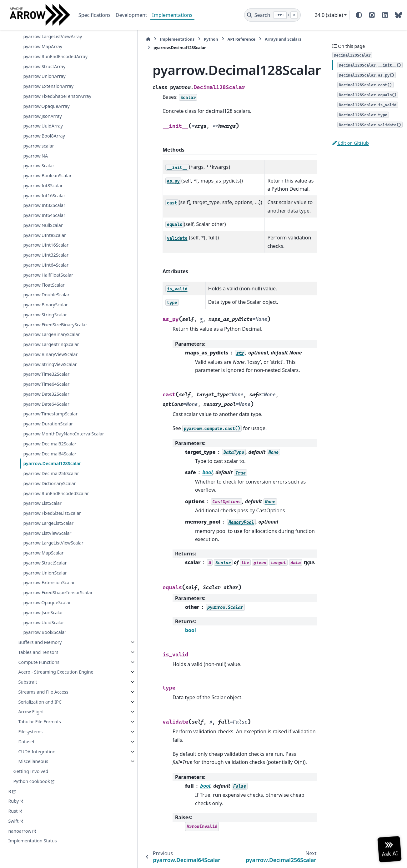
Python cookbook (31, 782)
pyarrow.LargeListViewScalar (53, 536)
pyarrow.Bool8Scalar (45, 625)
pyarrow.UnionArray (44, 62)
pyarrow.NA (35, 141)
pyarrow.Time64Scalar (46, 369)
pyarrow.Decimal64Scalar (50, 447)
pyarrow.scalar (38, 131)
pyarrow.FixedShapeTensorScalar (58, 585)
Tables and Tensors (38, 645)
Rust (13, 811)
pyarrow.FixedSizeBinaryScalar (55, 310)
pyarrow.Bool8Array (44, 121)
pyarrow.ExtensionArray (48, 72)
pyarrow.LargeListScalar (48, 516)
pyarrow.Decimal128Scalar (52, 456)
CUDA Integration (37, 752)
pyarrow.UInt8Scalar (45, 221)
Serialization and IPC (40, 702)
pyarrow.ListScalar (42, 496)
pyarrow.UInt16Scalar (46, 231)
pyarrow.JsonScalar (43, 605)
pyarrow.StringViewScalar (50, 350)
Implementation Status (32, 841)
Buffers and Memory (40, 635)
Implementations (172, 15)
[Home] (113, 39)
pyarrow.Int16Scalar (44, 181)
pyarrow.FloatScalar (44, 270)
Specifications (95, 15)
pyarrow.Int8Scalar (43, 171)
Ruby (13, 801)
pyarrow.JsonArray (42, 101)
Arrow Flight (31, 712)
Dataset (26, 742)
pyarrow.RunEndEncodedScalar (56, 486)
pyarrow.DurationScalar (48, 409)
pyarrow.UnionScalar (45, 566)
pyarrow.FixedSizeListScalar (52, 506)
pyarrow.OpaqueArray (46, 91)
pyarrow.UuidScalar (44, 615)
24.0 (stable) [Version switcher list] (329, 15)
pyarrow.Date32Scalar (46, 379)
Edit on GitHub (351, 143)
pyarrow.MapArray (43, 32)
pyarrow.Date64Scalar (46, 389)
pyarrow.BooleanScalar (47, 161)
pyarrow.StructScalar (45, 556)
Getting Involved (31, 772)
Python (175, 39)
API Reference (206, 39)
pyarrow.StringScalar (45, 300)
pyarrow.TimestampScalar (50, 399)
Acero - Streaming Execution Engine (48, 668)
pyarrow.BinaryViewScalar (50, 340)
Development (131, 15)
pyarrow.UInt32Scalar (46, 241)
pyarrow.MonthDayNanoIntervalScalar (60, 423)
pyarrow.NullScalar (43, 211)
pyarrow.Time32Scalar (46, 360)
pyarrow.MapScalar (43, 546)
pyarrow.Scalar (39, 151)
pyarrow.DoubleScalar (46, 280)
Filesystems (30, 732)
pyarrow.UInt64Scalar (46, 250)
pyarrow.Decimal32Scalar (50, 437)
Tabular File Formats (40, 722)
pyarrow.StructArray (44, 52)
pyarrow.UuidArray (43, 111)
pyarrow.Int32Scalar (44, 191)
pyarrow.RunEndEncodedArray (55, 42)
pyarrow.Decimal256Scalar (51, 466)
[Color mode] (359, 15)
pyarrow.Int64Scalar (44, 201)
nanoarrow (20, 831)
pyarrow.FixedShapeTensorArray (57, 81)
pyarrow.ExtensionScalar (49, 576)
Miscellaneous (33, 762)
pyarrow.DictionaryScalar (49, 476)
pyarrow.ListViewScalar (47, 526)
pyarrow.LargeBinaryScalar (51, 320)
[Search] (272, 15)
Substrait (28, 682)
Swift (13, 821)
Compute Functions (39, 655)
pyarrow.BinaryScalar (45, 290)
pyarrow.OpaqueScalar (47, 595)
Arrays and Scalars (247, 39)
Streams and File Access (43, 692)
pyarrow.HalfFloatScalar (48, 260)
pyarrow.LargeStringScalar (51, 330)
